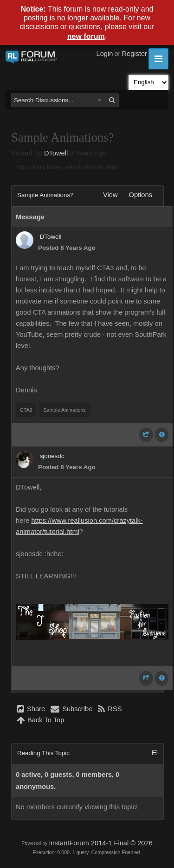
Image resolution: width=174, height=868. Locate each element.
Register (134, 54)
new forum (86, 36)
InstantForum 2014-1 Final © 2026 (100, 843)
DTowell (56, 153)
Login (105, 54)
